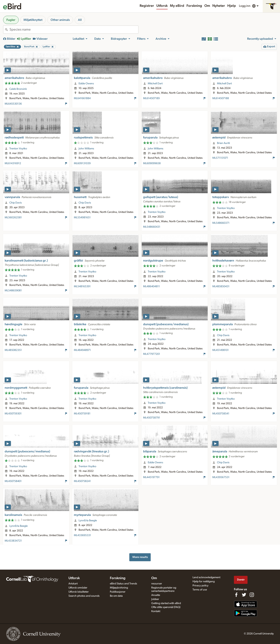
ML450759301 (13, 414)
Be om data (116, 596)
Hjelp (232, 6)
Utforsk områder (78, 588)
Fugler (11, 20)
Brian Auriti (223, 143)
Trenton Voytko (18, 149)
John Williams (86, 149)
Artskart (73, 584)
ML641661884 (82, 98)
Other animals (60, 20)
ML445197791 (151, 477)
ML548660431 (152, 227)
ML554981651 (82, 218)
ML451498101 (220, 350)
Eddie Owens (86, 84)
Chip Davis (16, 203)
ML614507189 (151, 98)
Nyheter (219, 6)
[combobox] (74, 30)
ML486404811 (151, 286)
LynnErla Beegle (18, 526)
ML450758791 (152, 418)
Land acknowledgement (206, 577)
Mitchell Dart (155, 84)
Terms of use (200, 590)
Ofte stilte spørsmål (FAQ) (166, 607)
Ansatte (156, 595)
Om (207, 6)
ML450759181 (82, 414)
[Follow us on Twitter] (244, 595)
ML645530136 (13, 104)
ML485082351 (13, 350)
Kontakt (156, 611)
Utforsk (162, 6)
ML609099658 (152, 163)
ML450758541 (221, 414)
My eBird (177, 6)
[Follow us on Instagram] (252, 595)
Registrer (147, 6)
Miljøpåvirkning (119, 588)
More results (140, 557)
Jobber (155, 599)
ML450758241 (82, 481)
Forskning (194, 6)
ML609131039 (82, 163)
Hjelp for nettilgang (204, 581)
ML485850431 (221, 286)
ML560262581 (13, 218)
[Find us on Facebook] (236, 595)
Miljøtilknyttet (33, 20)
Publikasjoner (118, 592)
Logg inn (245, 6)
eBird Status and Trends (123, 584)
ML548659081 (13, 291)
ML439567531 (221, 477)
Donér (241, 580)
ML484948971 (82, 350)
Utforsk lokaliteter (79, 592)
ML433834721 (13, 541)
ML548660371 (221, 223)
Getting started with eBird (166, 603)
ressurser (157, 584)
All (80, 20)
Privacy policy (200, 586)
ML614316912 (13, 163)
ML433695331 (82, 535)
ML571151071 (220, 158)
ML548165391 (82, 286)
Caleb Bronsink (18, 89)
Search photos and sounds (84, 596)
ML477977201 (152, 354)
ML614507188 (221, 98)
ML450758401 (13, 481)
